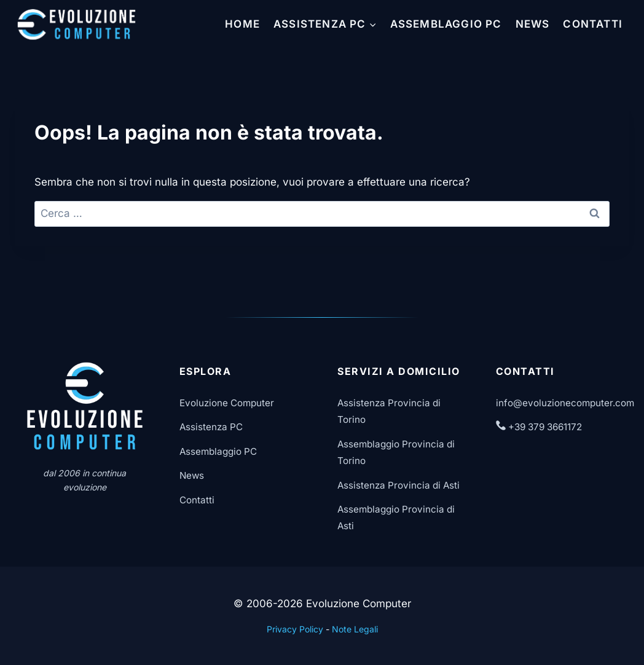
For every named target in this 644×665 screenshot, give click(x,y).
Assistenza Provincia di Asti (399, 485)
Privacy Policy (295, 629)
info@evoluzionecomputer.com (565, 403)
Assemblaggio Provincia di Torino (396, 452)
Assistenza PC (211, 427)
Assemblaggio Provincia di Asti (396, 517)
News (533, 24)
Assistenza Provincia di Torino (389, 411)
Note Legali (355, 629)
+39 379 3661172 (539, 427)
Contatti (593, 24)
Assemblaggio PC (446, 24)
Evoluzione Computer (227, 403)
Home (242, 24)
